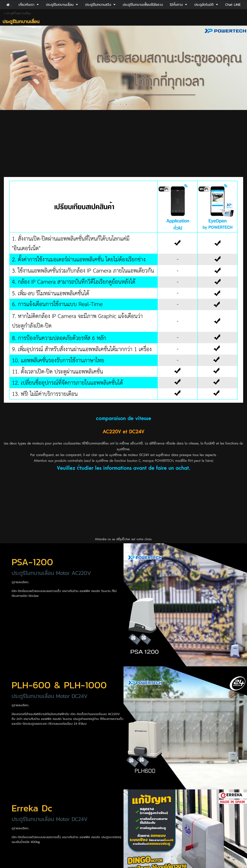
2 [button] (121, 104)
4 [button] (132, 104)
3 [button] (126, 104)
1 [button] (115, 104)
